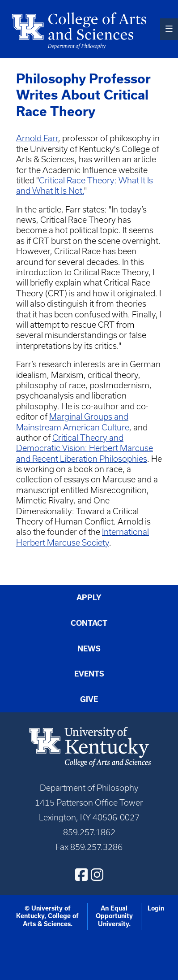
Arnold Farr (37, 138)
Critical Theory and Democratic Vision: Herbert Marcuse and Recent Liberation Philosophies (85, 448)
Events (89, 674)
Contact (89, 623)
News (89, 648)
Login (156, 908)
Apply (89, 597)
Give (89, 699)
